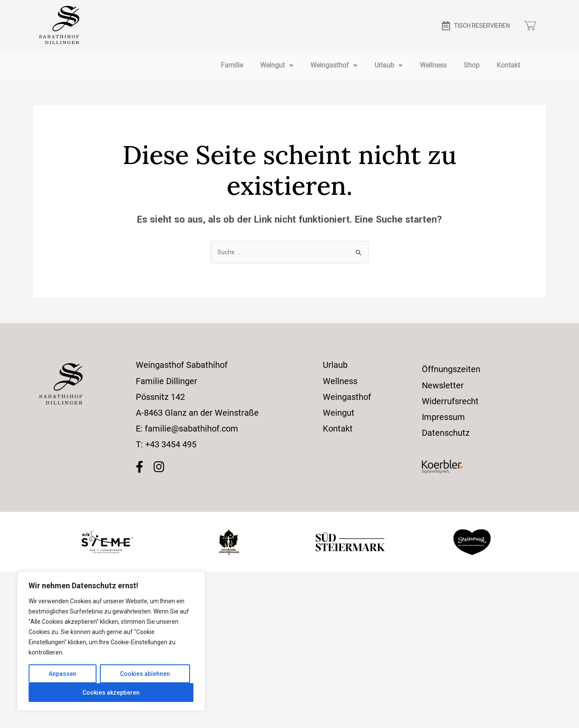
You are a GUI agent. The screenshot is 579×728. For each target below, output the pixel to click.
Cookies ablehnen (145, 674)
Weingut (277, 65)
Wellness (433, 65)
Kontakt (508, 65)
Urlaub (389, 65)
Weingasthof (334, 65)
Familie (232, 65)
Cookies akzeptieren (111, 693)
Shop (472, 65)
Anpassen (63, 674)
